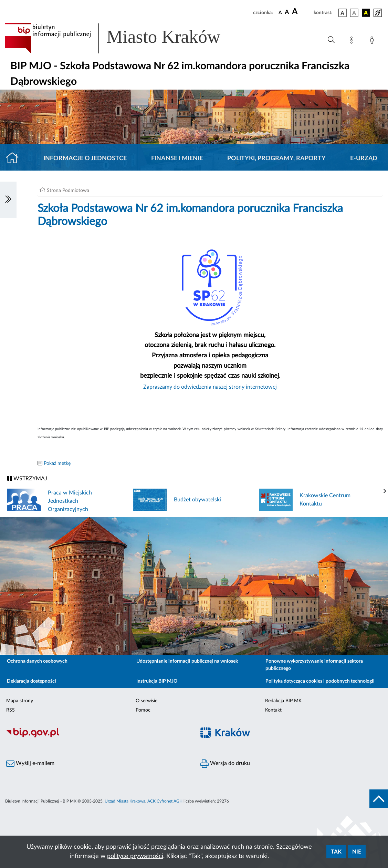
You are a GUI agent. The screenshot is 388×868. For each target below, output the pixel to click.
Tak (336, 852)
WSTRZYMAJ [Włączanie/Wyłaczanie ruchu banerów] (27, 478)
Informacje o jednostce (85, 159)
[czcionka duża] (302, 12)
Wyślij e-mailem (30, 764)
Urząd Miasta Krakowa (125, 801)
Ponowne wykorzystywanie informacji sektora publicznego (314, 665)
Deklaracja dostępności (32, 681)
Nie (357, 852)
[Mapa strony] (353, 41)
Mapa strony (20, 701)
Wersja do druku (225, 764)
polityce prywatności (135, 856)
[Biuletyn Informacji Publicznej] (97, 736)
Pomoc (143, 710)
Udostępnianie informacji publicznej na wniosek (187, 661)
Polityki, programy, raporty (276, 159)
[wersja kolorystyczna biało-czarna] (354, 13)
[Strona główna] (15, 159)
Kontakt (273, 710)
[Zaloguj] (373, 41)
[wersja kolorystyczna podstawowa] (343, 13)
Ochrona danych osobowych (37, 661)
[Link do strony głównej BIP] (123, 38)
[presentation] (385, 491)
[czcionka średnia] (287, 13)
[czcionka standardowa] (280, 12)
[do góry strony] (379, 799)
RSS (11, 710)
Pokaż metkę (57, 463)
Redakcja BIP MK (283, 701)
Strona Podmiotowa (68, 191)
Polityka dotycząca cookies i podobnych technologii (320, 681)
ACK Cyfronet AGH (165, 801)
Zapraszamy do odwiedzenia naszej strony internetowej (210, 387)
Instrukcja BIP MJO (157, 681)
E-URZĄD (364, 159)
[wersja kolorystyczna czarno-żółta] (366, 13)
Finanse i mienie (177, 159)
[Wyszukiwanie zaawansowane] (331, 40)
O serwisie (146, 701)
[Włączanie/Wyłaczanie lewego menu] (8, 200)
